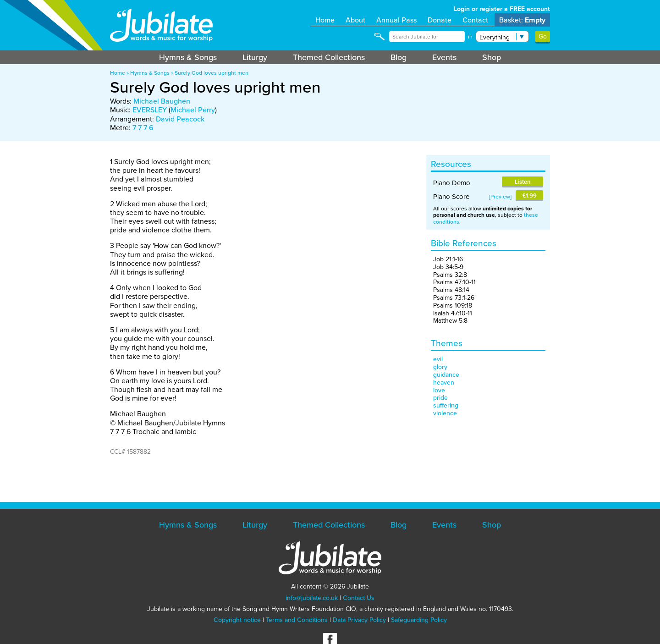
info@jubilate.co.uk (312, 598)
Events (444, 57)
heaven (444, 383)
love (439, 390)
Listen (522, 182)
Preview (500, 197)
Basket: (522, 20)
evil (438, 359)
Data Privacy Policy (359, 620)
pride (440, 398)
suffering (446, 405)
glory (440, 367)
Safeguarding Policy (419, 620)
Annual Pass (396, 20)
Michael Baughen (162, 101)
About (355, 20)
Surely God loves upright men (212, 73)
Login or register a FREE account (502, 9)
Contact (475, 20)
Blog (399, 57)
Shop (492, 57)
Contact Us (359, 598)
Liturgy (255, 57)
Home (325, 20)
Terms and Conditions (297, 620)
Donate (440, 20)
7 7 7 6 (143, 128)
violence (445, 413)
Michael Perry (193, 110)
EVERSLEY (150, 110)
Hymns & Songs (188, 57)
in (470, 37)
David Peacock (180, 119)
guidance (446, 375)
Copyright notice (237, 620)
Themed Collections (329, 57)
